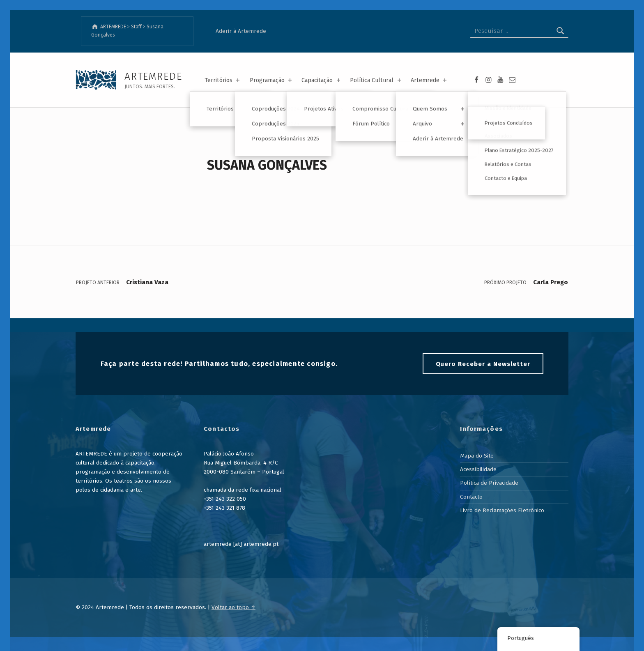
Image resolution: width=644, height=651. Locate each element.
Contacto (471, 497)
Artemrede (429, 80)
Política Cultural (376, 80)
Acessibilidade (478, 469)
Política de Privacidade (489, 483)
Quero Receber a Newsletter (483, 364)
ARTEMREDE (153, 76)
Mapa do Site (477, 456)
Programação (271, 80)
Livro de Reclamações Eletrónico (502, 510)
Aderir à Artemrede (241, 31)
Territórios (223, 80)
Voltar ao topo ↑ (233, 607)
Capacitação (321, 80)
